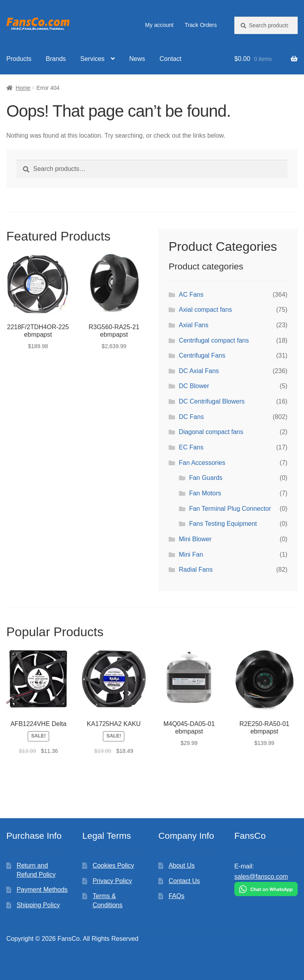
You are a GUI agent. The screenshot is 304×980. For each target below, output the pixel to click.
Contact (170, 59)
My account (160, 25)
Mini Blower (195, 539)
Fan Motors (205, 493)
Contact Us (184, 881)
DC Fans (191, 417)
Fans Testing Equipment (223, 524)
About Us (182, 865)
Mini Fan (191, 554)
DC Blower (194, 386)
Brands (56, 59)
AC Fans (191, 295)
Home (23, 88)
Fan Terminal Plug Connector (230, 509)
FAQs (177, 896)
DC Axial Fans (199, 371)
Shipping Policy (38, 905)
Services (92, 59)
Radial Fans (196, 570)
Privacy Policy (112, 881)
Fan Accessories (202, 463)
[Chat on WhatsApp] (266, 889)
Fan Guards (206, 478)
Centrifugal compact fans (214, 340)
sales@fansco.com (261, 877)
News (137, 59)
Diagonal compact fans (211, 432)
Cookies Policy (113, 865)
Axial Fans (194, 325)
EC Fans (191, 447)
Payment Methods (42, 890)
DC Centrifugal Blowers (212, 401)
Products (19, 59)
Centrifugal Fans (202, 355)
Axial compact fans (205, 310)
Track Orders (201, 25)
